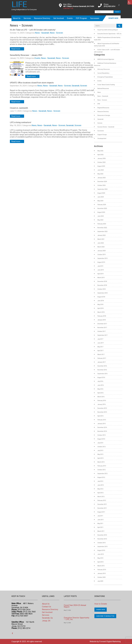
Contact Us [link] (47, 607)
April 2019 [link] (100, 274)
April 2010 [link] (100, 562)
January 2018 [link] (102, 320)
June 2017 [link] (101, 343)
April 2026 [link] (100, 155)
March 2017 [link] (101, 354)
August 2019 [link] (101, 262)
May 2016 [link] (100, 389)
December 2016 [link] (102, 366)
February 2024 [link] (102, 205)
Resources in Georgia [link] (104, 115)
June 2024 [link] (101, 197)
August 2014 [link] (101, 439)
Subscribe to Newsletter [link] (105, 616)
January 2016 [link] (102, 404)
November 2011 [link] (102, 508)
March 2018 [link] (101, 312)
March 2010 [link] (101, 566)
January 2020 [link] (102, 251)
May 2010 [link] (100, 558)
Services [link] (27, 18)
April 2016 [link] (100, 393)
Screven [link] (84, 86)
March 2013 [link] (101, 462)
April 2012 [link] (100, 493)
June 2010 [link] (101, 554)
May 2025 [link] (100, 174)
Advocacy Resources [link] (104, 69)
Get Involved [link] (59, 18)
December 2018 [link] (102, 281)
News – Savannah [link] (103, 96)
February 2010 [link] (102, 570)
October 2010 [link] (101, 543)
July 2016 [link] (100, 381)
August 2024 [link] (101, 193)
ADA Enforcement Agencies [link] (106, 59)
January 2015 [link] (102, 424)
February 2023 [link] (102, 224)
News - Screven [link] (56, 33)
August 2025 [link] (101, 166)
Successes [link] (95, 18)
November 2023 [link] (102, 208)
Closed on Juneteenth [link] (19, 108)
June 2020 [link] (101, 243)
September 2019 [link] (102, 258)
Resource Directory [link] (42, 18)
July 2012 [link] (100, 481)
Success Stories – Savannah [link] (106, 127)
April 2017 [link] (100, 351)
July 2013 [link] (100, 450)
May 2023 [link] (100, 220)
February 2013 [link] (102, 466)
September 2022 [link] (102, 231)
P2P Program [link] (81, 18)
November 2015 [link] (102, 412)
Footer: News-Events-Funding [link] (106, 85)
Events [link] (70, 18)
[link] (130, 2)
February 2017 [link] (102, 358)
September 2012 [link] (102, 474)
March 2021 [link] (101, 239)
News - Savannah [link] (42, 33)
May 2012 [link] (100, 489)
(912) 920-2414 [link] (109, 6)
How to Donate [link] (101, 604)
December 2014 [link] (102, 427)
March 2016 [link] (101, 397)
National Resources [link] (103, 88)
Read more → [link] (17, 49)
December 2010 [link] (102, 535)
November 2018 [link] (102, 285)
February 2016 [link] (102, 401)
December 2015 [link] (102, 408)
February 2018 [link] (102, 316)
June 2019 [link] (101, 270)
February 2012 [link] (102, 500)
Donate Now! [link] (113, 18)
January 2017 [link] (102, 362)
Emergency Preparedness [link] (105, 77)
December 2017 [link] (102, 324)
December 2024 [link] (102, 182)
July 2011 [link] (100, 516)
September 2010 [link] (102, 547)
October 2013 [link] (101, 447)
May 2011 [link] (100, 523)
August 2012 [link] (101, 477)
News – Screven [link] (102, 100)
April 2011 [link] (100, 527)
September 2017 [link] (102, 335)
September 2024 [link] (102, 189)
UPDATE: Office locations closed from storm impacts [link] (32, 83)
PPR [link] (99, 104)
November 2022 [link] (102, 228)
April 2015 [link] (100, 416)
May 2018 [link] (100, 304)
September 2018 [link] (102, 293)
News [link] (40, 86)
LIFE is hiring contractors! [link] (21, 122)
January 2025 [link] (102, 178)
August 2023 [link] (101, 212)
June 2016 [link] (101, 385)
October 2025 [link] (101, 162)
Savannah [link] (76, 86)
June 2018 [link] (101, 301)
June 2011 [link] (101, 520)
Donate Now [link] (101, 610)
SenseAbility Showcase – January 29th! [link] (26, 55)
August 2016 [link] (101, 377)
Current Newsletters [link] (103, 73)
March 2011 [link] (101, 531)
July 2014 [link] (100, 443)
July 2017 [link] (100, 339)
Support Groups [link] (102, 135)
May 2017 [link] (100, 347)
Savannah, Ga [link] (47, 618)
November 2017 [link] (102, 328)
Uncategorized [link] (102, 138)
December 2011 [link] (102, 504)
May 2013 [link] (100, 454)
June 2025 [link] (101, 170)
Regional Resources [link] (103, 108)
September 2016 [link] (102, 374)
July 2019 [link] (100, 266)
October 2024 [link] (101, 185)
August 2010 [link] (101, 550)
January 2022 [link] (102, 235)
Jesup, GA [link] (46, 621)
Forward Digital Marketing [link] (110, 641)
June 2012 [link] (101, 485)
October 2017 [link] (101, 331)
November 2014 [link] (102, 431)
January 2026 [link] (102, 158)
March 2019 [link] (101, 278)
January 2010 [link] (102, 573)
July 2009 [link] (100, 581)
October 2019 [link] (101, 255)
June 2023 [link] (101, 216)
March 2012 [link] (101, 497)
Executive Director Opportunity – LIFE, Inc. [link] (110, 34)
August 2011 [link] (101, 512)
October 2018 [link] (101, 289)
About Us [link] (17, 18)
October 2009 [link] (101, 577)
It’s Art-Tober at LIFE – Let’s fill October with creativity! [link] (33, 30)
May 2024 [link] (100, 201)
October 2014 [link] (101, 435)
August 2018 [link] (101, 297)
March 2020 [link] (101, 247)
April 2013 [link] (100, 458)
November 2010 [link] (102, 539)
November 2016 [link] (102, 370)
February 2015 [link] (102, 420)
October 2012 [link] (101, 470)
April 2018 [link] (100, 308)
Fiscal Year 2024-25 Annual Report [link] (108, 30)
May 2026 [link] (100, 151)
